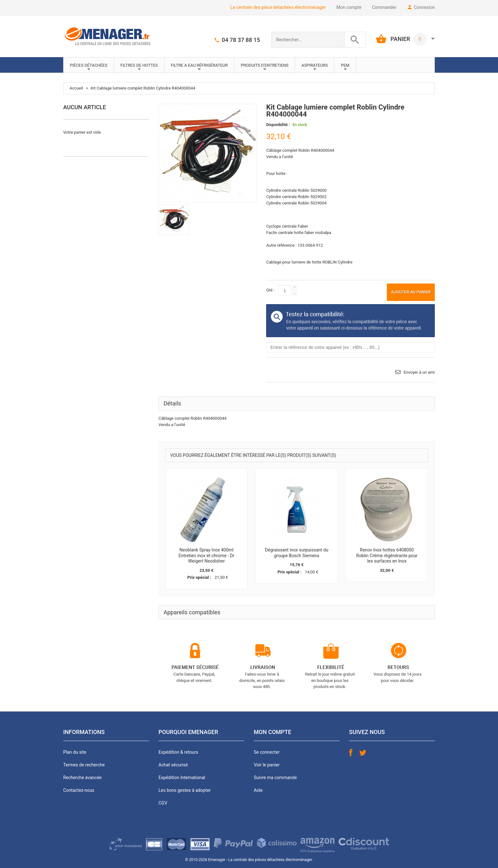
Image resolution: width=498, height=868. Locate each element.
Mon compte (349, 7)
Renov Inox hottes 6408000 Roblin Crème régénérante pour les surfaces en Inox (387, 555)
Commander (384, 7)
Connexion (424, 7)
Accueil (76, 88)
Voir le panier (267, 765)
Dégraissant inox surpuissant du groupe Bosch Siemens (296, 553)
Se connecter (267, 752)
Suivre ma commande (275, 778)
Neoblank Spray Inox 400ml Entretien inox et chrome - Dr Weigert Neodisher (206, 555)
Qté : (270, 290)
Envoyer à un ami (419, 372)
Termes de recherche (84, 765)
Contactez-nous (79, 790)
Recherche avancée (82, 778)
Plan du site (75, 752)
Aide (258, 790)
